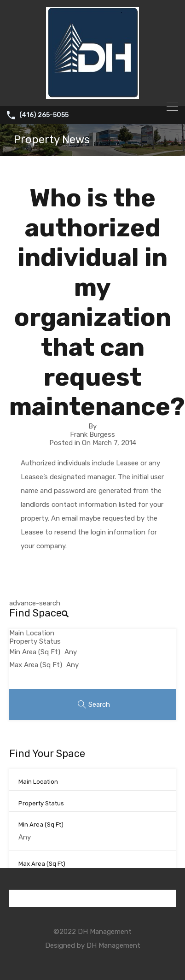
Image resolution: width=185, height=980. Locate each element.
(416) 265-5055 (44, 115)
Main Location (32, 633)
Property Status (35, 641)
